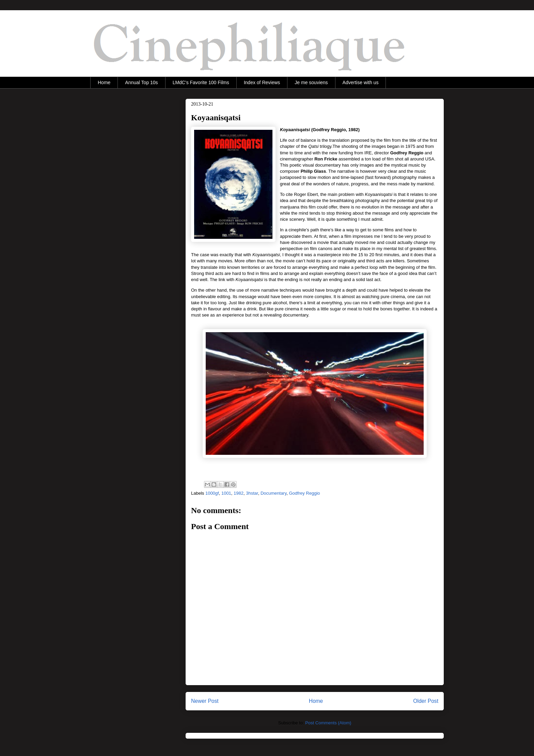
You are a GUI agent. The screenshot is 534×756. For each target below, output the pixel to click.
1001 (226, 493)
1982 (239, 493)
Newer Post (205, 701)
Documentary (273, 493)
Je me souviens (311, 82)
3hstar (252, 493)
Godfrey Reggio (304, 493)
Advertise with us (361, 82)
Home (104, 82)
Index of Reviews (262, 82)
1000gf (212, 493)
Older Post (426, 701)
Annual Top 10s (141, 82)
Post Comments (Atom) (328, 723)
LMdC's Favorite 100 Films (201, 82)
